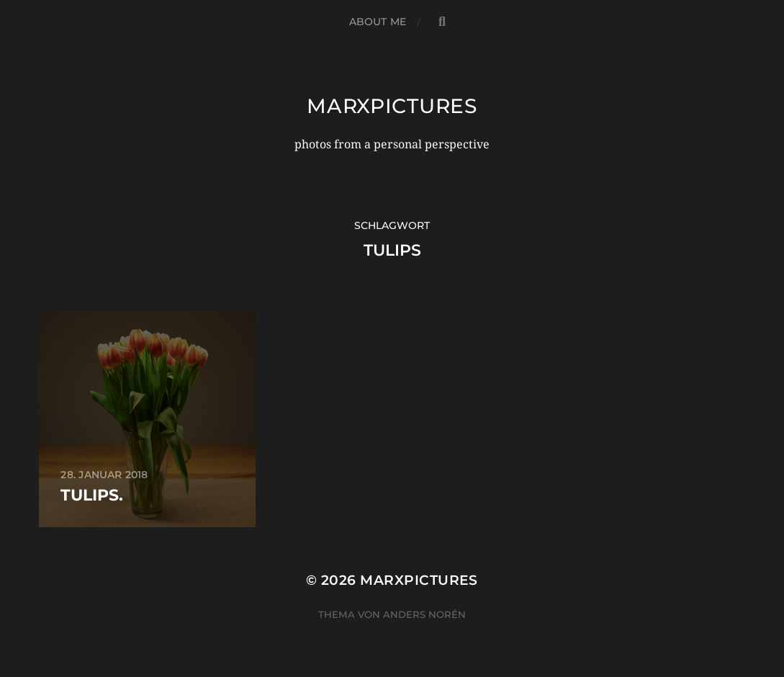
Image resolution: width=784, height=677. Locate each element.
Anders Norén (424, 614)
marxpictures (392, 106)
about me (378, 22)
